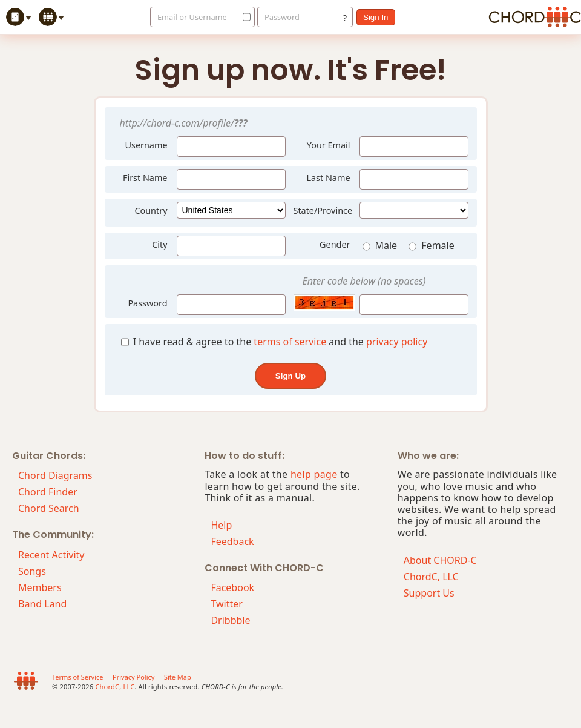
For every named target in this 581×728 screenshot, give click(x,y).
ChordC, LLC (431, 577)
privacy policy (397, 342)
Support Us (429, 593)
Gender (335, 244)
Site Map (178, 677)
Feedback (232, 541)
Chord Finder (48, 492)
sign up (290, 376)
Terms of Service (78, 677)
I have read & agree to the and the (274, 342)
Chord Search (49, 508)
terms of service (290, 342)
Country (151, 210)
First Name (145, 178)
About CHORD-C (440, 560)
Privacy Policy (133, 677)
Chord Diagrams (55, 475)
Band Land (42, 604)
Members (40, 587)
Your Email (329, 145)
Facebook (232, 587)
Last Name (328, 178)
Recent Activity (51, 555)
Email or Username (192, 17)
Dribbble (230, 620)
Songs (32, 571)
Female (431, 246)
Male (381, 246)
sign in (376, 17)
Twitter (226, 604)
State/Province (323, 210)
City (159, 244)
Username (142, 144)
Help (221, 525)
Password (282, 17)
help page (314, 474)
